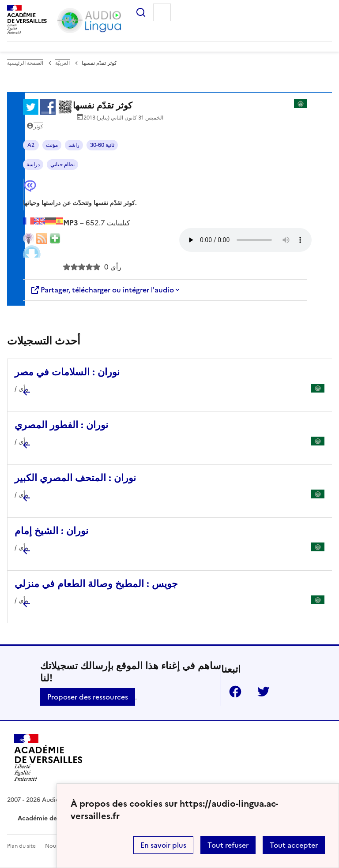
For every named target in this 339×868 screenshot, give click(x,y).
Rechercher (137, 12)
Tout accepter (294, 845)
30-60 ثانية (102, 145)
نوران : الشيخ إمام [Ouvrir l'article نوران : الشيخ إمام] (51, 531)
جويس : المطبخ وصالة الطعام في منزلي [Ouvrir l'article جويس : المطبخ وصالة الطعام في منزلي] (96, 584)
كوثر (38, 127)
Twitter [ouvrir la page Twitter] (260, 692)
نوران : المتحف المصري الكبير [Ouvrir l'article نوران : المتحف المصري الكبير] (75, 478)
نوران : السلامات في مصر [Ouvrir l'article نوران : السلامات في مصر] (67, 372)
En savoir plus (163, 845)
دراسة (33, 165)
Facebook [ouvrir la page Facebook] (232, 692)
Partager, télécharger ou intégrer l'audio (102, 290)
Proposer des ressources (88, 697)
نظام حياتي (62, 165)
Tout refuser (228, 845)
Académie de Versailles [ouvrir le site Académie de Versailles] (52, 818)
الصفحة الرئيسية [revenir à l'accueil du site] (25, 63)
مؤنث (52, 145)
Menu (162, 12)
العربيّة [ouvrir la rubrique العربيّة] (62, 63)
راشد (74, 145)
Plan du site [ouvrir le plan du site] (21, 846)
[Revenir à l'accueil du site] (48, 759)
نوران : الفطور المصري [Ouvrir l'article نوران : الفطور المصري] (61, 425)
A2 (31, 145)
